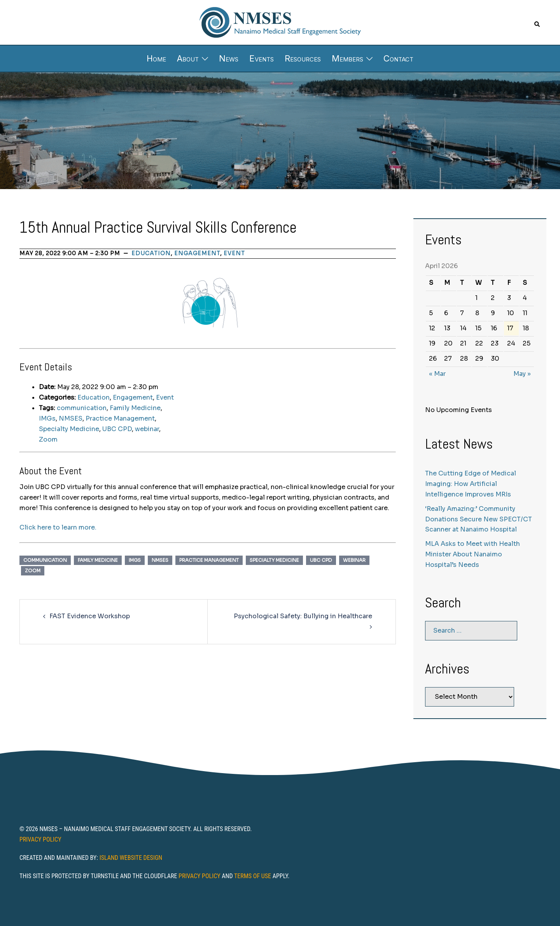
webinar (147, 429)
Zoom (48, 439)
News (229, 58)
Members (347, 58)
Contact (398, 58)
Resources (303, 58)
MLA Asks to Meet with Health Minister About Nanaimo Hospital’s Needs (472, 554)
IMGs (47, 418)
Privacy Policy (40, 839)
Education (151, 253)
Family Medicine (135, 408)
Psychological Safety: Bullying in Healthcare (303, 616)
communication (82, 408)
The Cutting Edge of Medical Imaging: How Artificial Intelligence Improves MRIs (471, 484)
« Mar (437, 374)
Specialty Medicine (69, 429)
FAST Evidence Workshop (90, 616)
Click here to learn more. (58, 527)
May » (522, 374)
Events (262, 58)
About (188, 58)
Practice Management (120, 418)
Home (156, 58)
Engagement (197, 253)
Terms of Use (253, 876)
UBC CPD (117, 429)
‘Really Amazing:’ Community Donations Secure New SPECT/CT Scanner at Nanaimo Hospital (479, 519)
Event (234, 253)
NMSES (71, 418)
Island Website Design (131, 858)
